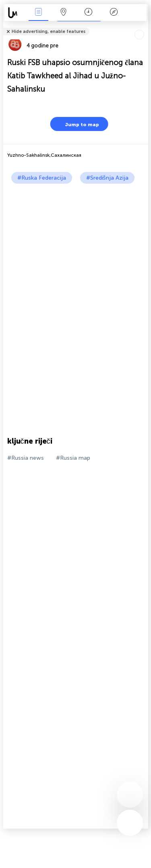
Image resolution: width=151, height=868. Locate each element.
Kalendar (88, 13)
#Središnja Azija (107, 178)
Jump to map (77, 124)
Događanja (38, 13)
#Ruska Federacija (42, 178)
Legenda (114, 13)
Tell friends (145, 26)
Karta (64, 13)
